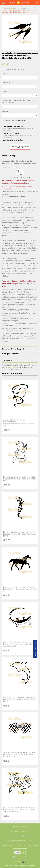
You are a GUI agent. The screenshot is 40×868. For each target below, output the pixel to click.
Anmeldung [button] (11, 367)
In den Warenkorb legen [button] (20, 147)
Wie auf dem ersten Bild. (13, 69)
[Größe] (20, 95)
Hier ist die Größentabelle (20, 177)
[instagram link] (26, 857)
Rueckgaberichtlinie (11, 354)
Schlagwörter (33, 845)
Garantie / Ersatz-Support (13, 349)
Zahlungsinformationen (20, 831)
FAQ (30, 841)
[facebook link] (14, 857)
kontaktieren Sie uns (27, 284)
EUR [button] (23, 852)
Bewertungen (7, 845)
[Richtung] (20, 87)
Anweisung (20, 845)
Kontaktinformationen (20, 826)
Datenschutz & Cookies (20, 836)
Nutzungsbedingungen (17, 841)
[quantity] (20, 115)
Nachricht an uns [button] (35, 649)
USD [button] (17, 852)
